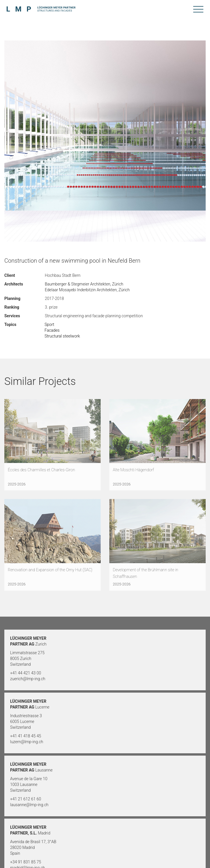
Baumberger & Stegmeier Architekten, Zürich (84, 284)
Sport (49, 324)
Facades (52, 330)
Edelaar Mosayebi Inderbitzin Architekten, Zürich (87, 290)
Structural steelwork (62, 336)
